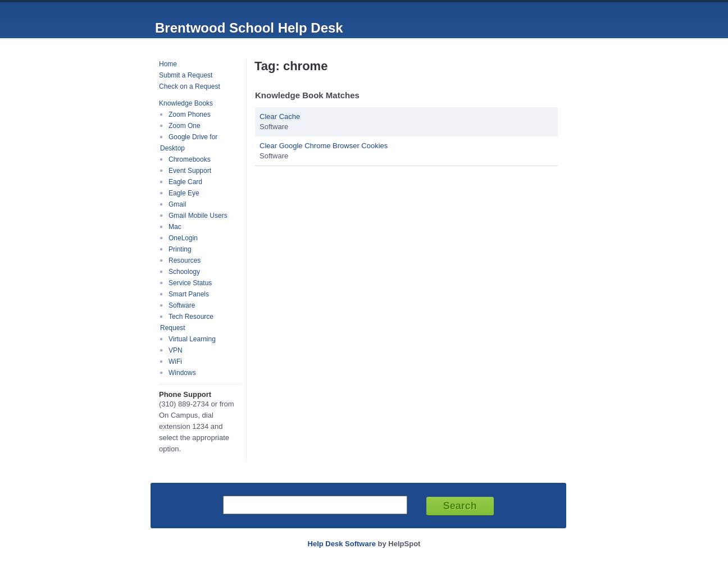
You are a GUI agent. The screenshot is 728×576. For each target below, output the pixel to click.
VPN (176, 350)
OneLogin (183, 238)
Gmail (177, 204)
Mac (175, 227)
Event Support (190, 171)
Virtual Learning (192, 339)
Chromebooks (190, 159)
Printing (180, 249)
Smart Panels (189, 294)
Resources (185, 260)
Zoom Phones (190, 115)
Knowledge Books (186, 103)
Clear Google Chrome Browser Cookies (324, 146)
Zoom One (185, 126)
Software (182, 305)
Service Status (190, 283)
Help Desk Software (342, 544)
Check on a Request (190, 86)
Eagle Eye (184, 193)
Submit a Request (186, 75)
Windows (182, 373)
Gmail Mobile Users (198, 216)
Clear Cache (280, 116)
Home (168, 64)
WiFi (175, 362)
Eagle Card (185, 182)
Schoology (184, 272)
